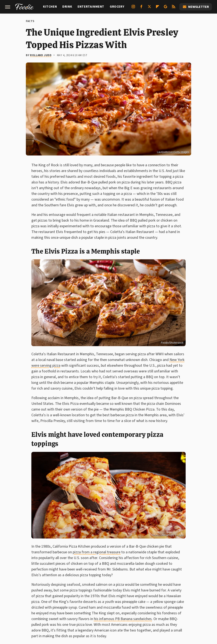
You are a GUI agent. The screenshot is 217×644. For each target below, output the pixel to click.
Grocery (117, 7)
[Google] (166, 8)
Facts (30, 21)
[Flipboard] (157, 8)
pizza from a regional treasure (97, 552)
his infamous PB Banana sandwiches (123, 619)
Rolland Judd (41, 55)
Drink (67, 7)
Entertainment (91, 7)
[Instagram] (133, 8)
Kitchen (50, 7)
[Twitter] (149, 8)
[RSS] (174, 8)
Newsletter (196, 7)
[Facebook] (141, 8)
